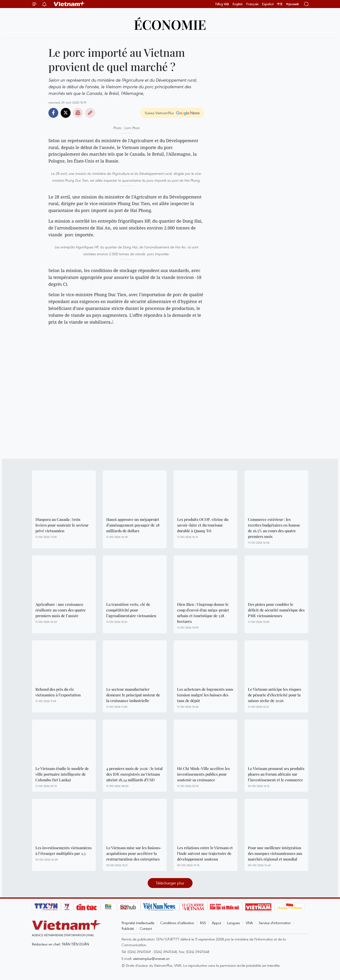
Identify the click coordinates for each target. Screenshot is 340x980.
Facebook (53, 113)
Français (252, 4)
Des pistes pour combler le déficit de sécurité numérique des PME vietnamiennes (276, 610)
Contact (146, 928)
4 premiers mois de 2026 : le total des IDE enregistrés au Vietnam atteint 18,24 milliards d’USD (134, 774)
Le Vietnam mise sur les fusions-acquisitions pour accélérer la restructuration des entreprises (134, 853)
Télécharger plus (170, 883)
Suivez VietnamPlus (159, 113)
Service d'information (275, 923)
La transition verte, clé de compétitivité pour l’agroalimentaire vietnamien (131, 610)
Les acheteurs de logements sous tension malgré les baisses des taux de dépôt (205, 695)
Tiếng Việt (222, 4)
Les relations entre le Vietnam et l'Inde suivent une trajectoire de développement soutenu (205, 853)
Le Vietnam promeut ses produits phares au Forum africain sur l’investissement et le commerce (276, 774)
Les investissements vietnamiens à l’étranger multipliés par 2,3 (64, 850)
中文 (280, 4)
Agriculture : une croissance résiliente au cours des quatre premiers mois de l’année (61, 610)
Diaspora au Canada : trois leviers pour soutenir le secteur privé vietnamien (62, 525)
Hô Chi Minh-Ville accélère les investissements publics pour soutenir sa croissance (203, 774)
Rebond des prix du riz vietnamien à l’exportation (58, 692)
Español (268, 4)
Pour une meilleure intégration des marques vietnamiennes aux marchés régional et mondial (275, 853)
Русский (292, 4)
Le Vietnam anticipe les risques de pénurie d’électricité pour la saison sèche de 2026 (274, 695)
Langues (233, 923)
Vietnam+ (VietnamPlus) (69, 4)
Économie (170, 24)
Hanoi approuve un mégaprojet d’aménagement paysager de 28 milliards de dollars (133, 525)
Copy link (90, 113)
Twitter (66, 113)
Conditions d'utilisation (177, 923)
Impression (78, 113)
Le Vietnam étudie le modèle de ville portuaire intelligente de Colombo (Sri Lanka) (62, 774)
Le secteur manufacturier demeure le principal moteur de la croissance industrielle (133, 695)
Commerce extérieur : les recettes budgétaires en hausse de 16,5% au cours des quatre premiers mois (274, 528)
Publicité (128, 928)
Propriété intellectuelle (138, 923)
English (238, 4)
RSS (203, 923)
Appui (216, 923)
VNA (249, 923)
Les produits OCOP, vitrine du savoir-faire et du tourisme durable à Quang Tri (203, 525)
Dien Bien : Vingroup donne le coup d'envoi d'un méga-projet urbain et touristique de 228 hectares (203, 613)
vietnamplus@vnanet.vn (151, 958)
